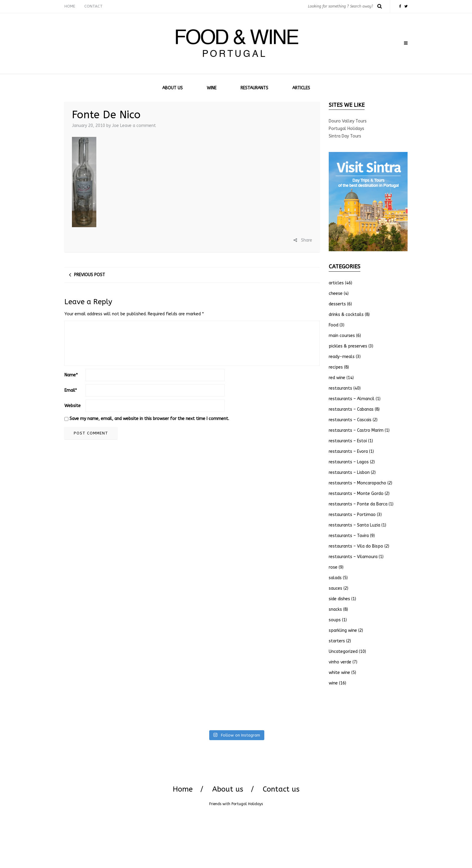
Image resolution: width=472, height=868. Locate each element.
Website (73, 406)
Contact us (281, 789)
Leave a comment (138, 126)
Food (334, 325)
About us (228, 789)
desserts (337, 304)
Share (303, 240)
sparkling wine (343, 630)
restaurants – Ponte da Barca (358, 504)
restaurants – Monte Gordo (356, 494)
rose (333, 567)
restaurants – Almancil (352, 399)
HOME (70, 6)
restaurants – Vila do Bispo (356, 546)
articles (336, 283)
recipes (336, 367)
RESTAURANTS (254, 88)
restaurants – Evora (348, 451)
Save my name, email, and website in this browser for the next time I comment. (149, 419)
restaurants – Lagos (349, 462)
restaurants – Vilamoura (353, 557)
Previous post (90, 275)
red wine (337, 378)
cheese (336, 293)
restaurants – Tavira (349, 536)
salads (335, 578)
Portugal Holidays (346, 129)
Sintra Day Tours (345, 136)
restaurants (340, 388)
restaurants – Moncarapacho (357, 483)
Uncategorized (343, 652)
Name (71, 375)
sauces (335, 588)
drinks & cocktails (346, 315)
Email (71, 390)
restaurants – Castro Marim (356, 430)
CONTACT (93, 6)
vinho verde (340, 662)
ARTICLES (301, 88)
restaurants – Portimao (352, 515)
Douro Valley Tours (348, 121)
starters (337, 641)
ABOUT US (172, 88)
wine (333, 683)
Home (183, 789)
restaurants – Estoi (348, 441)
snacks (335, 609)
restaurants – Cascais (350, 420)
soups (335, 620)
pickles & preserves (348, 346)
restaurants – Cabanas (351, 409)
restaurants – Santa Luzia (354, 525)
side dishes (339, 599)
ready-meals (342, 357)
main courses (342, 336)
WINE (212, 88)
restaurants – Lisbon (349, 473)
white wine (339, 673)
